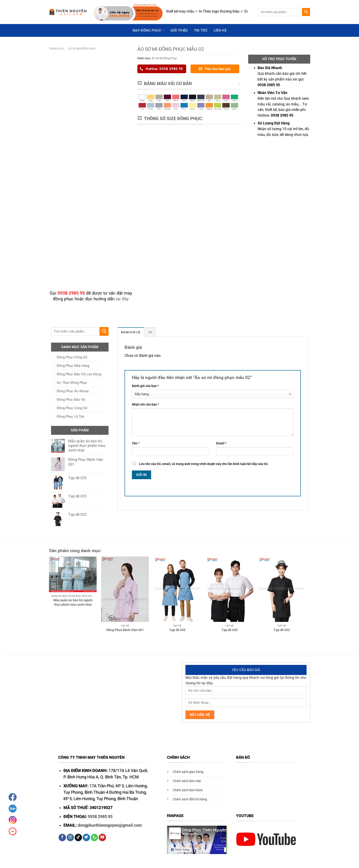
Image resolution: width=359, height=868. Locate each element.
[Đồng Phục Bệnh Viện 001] (125, 589)
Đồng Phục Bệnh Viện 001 (125, 630)
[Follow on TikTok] (78, 837)
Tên (136, 443)
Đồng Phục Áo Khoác (73, 391)
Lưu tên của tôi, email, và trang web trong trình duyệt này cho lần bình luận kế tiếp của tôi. (204, 464)
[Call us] (94, 837)
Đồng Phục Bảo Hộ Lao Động (79, 374)
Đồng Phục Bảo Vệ (71, 400)
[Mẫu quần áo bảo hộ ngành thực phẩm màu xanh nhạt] (73, 574)
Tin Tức (201, 30)
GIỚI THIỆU (179, 30)
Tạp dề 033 (230, 630)
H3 (149, 332)
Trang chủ (56, 49)
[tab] (130, 332)
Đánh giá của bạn (145, 386)
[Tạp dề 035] (177, 589)
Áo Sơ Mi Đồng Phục (82, 49)
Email (221, 443)
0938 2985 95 (100, 817)
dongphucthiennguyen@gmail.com (110, 825)
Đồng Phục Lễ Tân (71, 417)
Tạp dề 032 (282, 630)
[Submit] (306, 12)
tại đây (122, 299)
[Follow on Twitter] (86, 837)
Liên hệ (220, 30)
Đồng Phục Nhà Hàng (73, 366)
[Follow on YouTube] (102, 837)
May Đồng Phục (148, 30)
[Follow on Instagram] (70, 837)
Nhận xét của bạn (146, 404)
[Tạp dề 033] (229, 589)
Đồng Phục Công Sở (72, 357)
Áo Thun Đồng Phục (72, 383)
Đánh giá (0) (130, 332)
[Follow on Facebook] (62, 837)
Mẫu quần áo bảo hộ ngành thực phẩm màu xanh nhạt (73, 602)
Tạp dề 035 (177, 630)
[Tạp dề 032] (282, 589)
